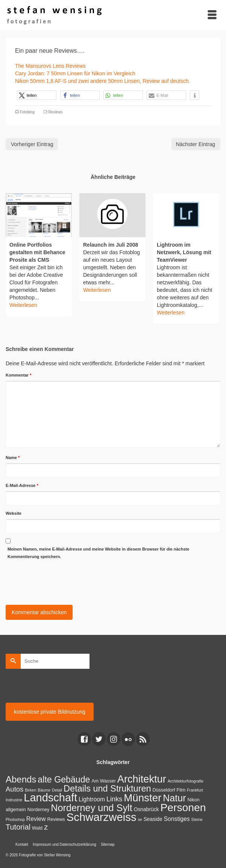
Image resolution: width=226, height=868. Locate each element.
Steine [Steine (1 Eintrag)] (197, 819)
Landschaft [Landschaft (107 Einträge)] (50, 798)
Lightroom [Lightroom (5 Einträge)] (92, 799)
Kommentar (18, 375)
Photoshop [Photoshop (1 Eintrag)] (15, 819)
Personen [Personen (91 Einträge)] (183, 807)
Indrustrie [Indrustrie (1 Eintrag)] (14, 800)
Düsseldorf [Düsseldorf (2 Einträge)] (164, 790)
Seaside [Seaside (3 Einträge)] (153, 819)
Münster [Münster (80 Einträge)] (143, 798)
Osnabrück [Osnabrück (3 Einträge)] (146, 809)
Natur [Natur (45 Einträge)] (174, 798)
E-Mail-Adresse (22, 485)
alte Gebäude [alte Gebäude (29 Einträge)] (64, 780)
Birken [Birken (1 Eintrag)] (30, 790)
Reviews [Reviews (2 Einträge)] (56, 819)
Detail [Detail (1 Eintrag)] (57, 790)
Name (13, 458)
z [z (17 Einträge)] (46, 827)
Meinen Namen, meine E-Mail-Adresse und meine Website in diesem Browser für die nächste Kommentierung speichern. (98, 553)
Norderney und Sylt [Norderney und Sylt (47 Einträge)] (92, 808)
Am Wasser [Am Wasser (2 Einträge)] (103, 781)
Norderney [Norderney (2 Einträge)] (39, 810)
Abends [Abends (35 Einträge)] (21, 779)
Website (14, 513)
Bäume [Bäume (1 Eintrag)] (44, 790)
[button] (37, 95)
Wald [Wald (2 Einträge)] (37, 828)
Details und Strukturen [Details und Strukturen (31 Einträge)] (107, 789)
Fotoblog (27, 112)
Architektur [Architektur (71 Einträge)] (142, 779)
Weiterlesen (23, 305)
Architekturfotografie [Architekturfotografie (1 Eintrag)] (186, 781)
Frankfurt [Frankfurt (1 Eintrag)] (195, 790)
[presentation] (63, 581)
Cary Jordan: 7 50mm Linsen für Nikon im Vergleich (75, 73)
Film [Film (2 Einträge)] (181, 790)
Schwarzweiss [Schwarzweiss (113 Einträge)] (102, 817)
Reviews (55, 112)
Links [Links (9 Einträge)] (114, 799)
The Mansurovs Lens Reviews (50, 66)
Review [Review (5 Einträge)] (36, 819)
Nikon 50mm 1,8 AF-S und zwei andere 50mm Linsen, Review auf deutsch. (102, 81)
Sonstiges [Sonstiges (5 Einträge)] (177, 819)
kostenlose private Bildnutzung (50, 712)
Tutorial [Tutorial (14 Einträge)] (18, 827)
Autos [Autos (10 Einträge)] (14, 789)
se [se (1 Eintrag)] (140, 819)
